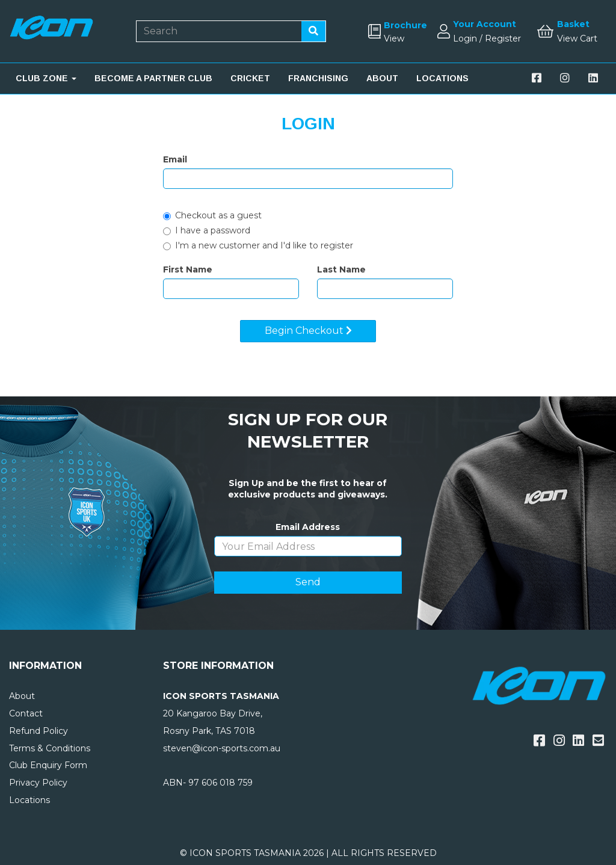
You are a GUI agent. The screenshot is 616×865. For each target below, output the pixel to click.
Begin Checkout (308, 331)
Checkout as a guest (212, 215)
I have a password (207, 230)
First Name (188, 269)
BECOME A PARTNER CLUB (153, 78)
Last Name (341, 269)
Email (175, 159)
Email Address (308, 527)
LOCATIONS (442, 78)
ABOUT (382, 78)
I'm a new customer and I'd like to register (258, 245)
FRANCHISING (318, 78)
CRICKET (250, 78)
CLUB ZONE (46, 78)
